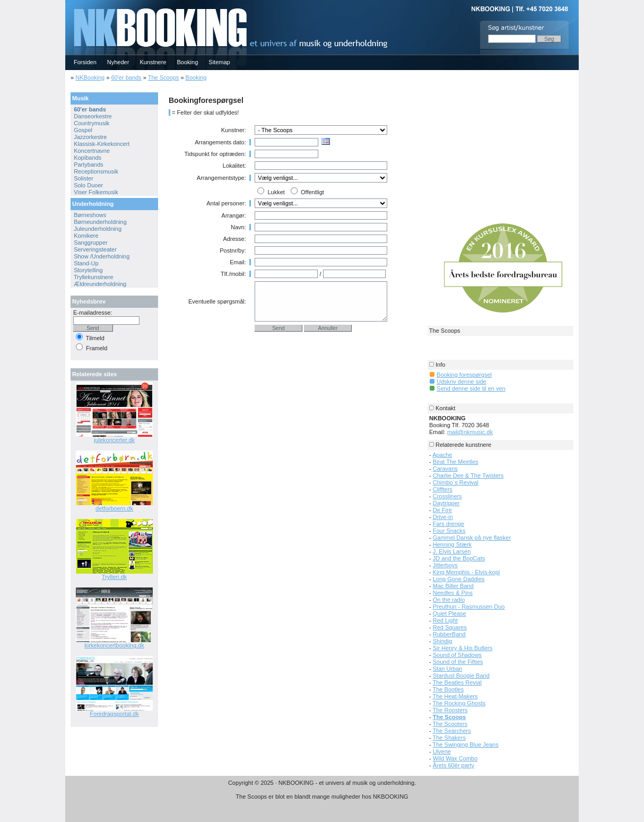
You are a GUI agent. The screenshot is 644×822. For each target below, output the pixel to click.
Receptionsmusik (96, 171)
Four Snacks (449, 531)
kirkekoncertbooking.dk (114, 645)
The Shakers (449, 738)
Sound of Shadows (457, 655)
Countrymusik (92, 123)
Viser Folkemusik (96, 192)
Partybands (89, 165)
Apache (442, 455)
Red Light (445, 620)
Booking (188, 62)
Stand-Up (86, 263)
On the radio (449, 600)
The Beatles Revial (457, 682)
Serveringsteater (95, 249)
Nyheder (118, 62)
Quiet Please (450, 613)
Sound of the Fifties (458, 662)
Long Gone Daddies (459, 579)
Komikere (86, 236)
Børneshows (90, 215)
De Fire (442, 510)
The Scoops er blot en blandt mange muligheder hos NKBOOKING (322, 797)
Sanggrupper (91, 243)
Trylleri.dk (114, 577)
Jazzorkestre (90, 137)
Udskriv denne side (462, 382)
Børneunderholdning (100, 222)
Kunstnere (153, 62)
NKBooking (90, 77)
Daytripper (446, 503)
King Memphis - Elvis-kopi (467, 572)
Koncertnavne (92, 151)
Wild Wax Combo (455, 758)
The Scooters (450, 724)
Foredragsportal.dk (114, 714)
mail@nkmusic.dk (470, 432)
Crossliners (447, 496)
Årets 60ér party (454, 765)
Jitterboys (445, 565)
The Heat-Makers (455, 696)
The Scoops (164, 77)
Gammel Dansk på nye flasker (472, 538)
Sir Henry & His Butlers (463, 648)
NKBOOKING (67, 3)
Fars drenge (449, 524)
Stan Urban (448, 669)
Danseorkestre (93, 116)
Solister (84, 178)
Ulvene (442, 751)
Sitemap (219, 62)
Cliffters (443, 489)
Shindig (443, 641)
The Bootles (449, 689)
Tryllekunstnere (94, 277)
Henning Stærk (452, 544)
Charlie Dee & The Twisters (468, 475)
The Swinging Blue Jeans (466, 745)
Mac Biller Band (453, 586)
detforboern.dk (114, 508)
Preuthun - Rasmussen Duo (469, 607)
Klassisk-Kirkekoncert (102, 144)
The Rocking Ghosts (459, 703)
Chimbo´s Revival (456, 482)
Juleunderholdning (98, 229)
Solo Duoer (88, 185)
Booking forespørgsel (464, 375)
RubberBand (449, 634)
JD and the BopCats (459, 558)
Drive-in (443, 517)
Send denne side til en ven (471, 388)
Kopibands (88, 158)
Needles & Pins (453, 593)
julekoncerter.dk (114, 440)
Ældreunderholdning (100, 284)
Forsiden (85, 62)
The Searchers (452, 731)
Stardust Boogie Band (461, 676)
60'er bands (126, 77)
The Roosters (450, 710)
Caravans (445, 469)
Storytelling (88, 270)
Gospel (83, 130)
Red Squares (450, 627)
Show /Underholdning (102, 256)
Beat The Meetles (456, 462)
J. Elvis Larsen (452, 551)
